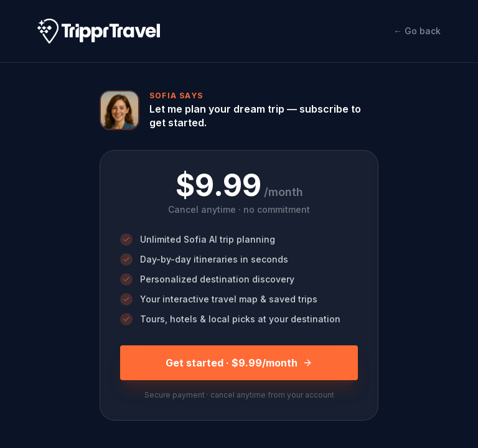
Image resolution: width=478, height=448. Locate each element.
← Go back (417, 31)
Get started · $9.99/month (239, 363)
